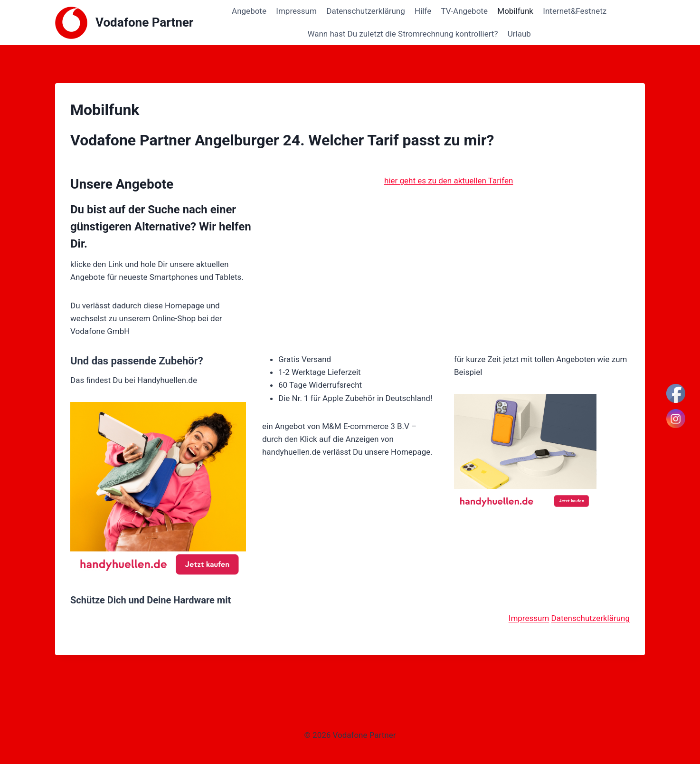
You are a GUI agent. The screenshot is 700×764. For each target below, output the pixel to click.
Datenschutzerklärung (365, 11)
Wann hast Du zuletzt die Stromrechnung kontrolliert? (402, 34)
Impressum (296, 11)
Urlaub (519, 34)
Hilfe (423, 11)
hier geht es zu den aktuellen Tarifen (449, 181)
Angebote (249, 11)
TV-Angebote (464, 11)
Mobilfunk (515, 11)
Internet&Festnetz (575, 11)
